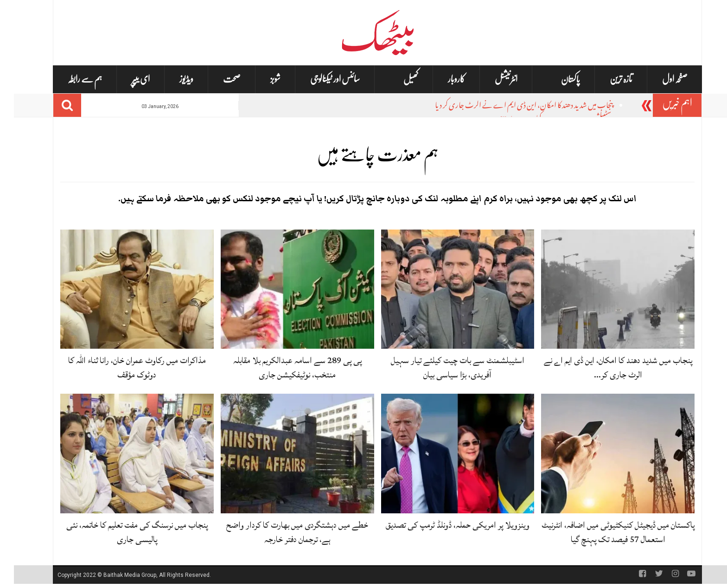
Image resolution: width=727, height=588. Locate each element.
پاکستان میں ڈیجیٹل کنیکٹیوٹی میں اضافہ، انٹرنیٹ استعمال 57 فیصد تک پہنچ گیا (604, 532)
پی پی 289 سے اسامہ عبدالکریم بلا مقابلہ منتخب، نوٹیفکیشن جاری (284, 367)
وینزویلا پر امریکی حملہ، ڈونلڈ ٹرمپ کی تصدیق (444, 525)
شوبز (261, 79)
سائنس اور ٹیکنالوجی (321, 79)
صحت (218, 79)
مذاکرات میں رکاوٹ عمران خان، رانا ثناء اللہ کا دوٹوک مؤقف (123, 367)
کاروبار (443, 79)
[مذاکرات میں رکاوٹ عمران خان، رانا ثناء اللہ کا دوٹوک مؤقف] (123, 289)
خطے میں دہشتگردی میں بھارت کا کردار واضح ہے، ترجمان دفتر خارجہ (283, 532)
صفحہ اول (661, 79)
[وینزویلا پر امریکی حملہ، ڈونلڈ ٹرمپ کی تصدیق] (444, 454)
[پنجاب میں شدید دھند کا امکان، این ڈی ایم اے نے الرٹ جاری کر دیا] (604, 289)
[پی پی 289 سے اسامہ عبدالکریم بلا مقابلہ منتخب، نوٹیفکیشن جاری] (284, 289)
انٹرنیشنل (492, 79)
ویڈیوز (172, 79)
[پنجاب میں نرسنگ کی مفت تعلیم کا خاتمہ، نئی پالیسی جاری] (123, 454)
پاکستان (557, 80)
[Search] (53, 105)
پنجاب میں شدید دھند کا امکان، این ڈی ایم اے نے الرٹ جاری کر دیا (510, 106)
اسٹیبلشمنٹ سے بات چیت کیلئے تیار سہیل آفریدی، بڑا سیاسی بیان (444, 367)
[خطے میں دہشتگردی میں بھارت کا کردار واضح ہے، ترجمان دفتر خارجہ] (284, 454)
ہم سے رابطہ (71, 79)
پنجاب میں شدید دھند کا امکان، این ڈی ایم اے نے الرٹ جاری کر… (604, 367)
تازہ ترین (607, 79)
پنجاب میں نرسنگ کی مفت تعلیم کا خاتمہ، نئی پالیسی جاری (123, 532)
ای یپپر (127, 79)
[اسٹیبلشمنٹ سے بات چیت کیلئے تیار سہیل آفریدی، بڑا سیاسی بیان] (444, 289)
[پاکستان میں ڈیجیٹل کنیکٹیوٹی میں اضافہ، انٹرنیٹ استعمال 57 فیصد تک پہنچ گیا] (604, 454)
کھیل (397, 80)
